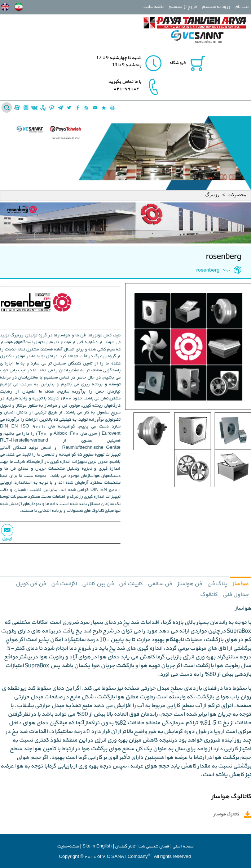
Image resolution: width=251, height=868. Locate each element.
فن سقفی (160, 584)
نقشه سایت (154, 7)
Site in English (97, 847)
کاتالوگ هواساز (226, 815)
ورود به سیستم (216, 7)
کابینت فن (131, 584)
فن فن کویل (31, 584)
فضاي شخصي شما (154, 847)
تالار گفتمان (125, 847)
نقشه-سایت (68, 847)
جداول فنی (235, 595)
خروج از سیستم (183, 7)
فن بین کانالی (98, 584)
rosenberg (224, 257)
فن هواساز (190, 584)
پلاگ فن (217, 584)
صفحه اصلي (183, 847)
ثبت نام (242, 7)
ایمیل (7, 539)
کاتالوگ (209, 595)
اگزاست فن (64, 584)
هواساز (240, 583)
